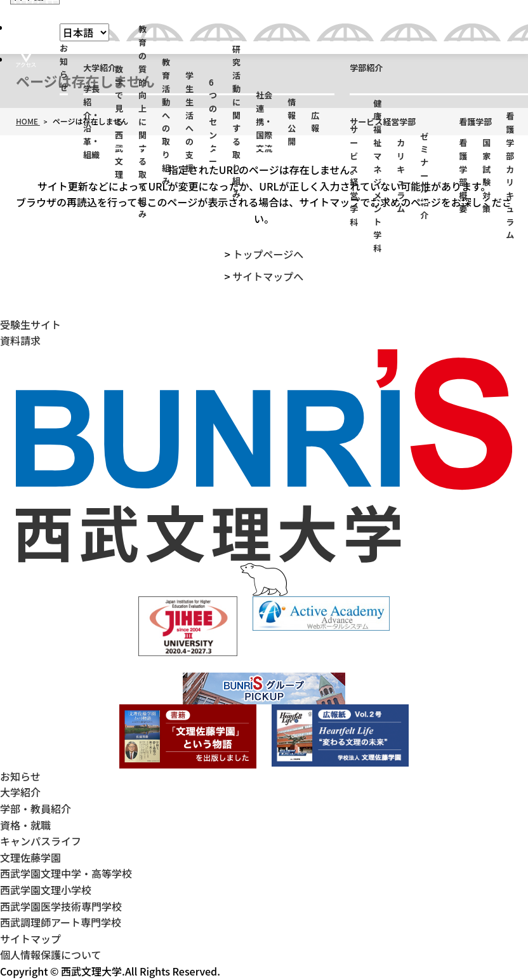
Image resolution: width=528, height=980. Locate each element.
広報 (315, 122)
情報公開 (292, 122)
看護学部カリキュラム (510, 176)
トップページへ (268, 254)
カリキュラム (401, 176)
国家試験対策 (486, 176)
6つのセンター (213, 122)
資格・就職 (25, 825)
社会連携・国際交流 (264, 122)
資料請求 (20, 340)
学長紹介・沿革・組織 (91, 122)
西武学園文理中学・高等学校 (66, 873)
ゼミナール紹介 (424, 176)
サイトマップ (30, 939)
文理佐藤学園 (30, 857)
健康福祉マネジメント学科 (377, 176)
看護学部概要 (463, 176)
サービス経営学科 (354, 176)
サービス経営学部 (383, 122)
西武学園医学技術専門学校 (61, 906)
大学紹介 (100, 68)
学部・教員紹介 (36, 809)
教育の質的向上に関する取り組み (142, 122)
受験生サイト (30, 325)
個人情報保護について (51, 955)
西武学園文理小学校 (46, 890)
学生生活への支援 (189, 122)
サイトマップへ (268, 276)
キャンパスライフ (41, 841)
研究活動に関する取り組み (236, 122)
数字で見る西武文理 (119, 122)
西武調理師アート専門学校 (61, 922)
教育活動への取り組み (166, 122)
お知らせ (64, 68)
